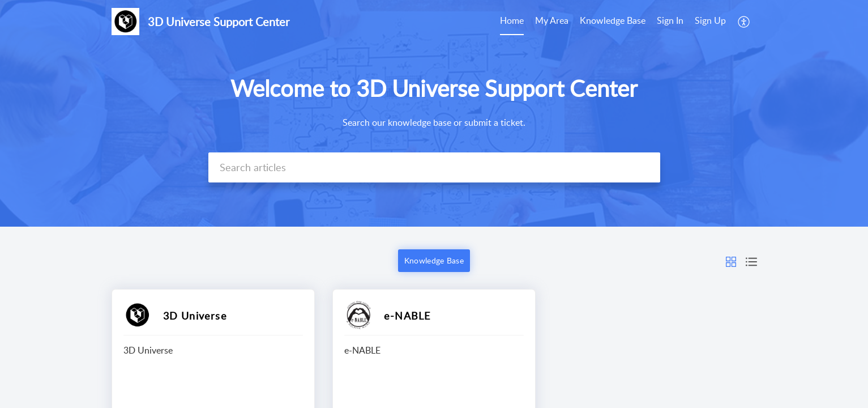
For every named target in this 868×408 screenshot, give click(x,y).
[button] (731, 261)
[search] (434, 167)
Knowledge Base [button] (434, 260)
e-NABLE (407, 316)
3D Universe (195, 316)
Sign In (670, 20)
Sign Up (710, 20)
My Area (552, 20)
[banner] (434, 113)
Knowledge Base (613, 20)
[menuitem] (691, 22)
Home (512, 20)
